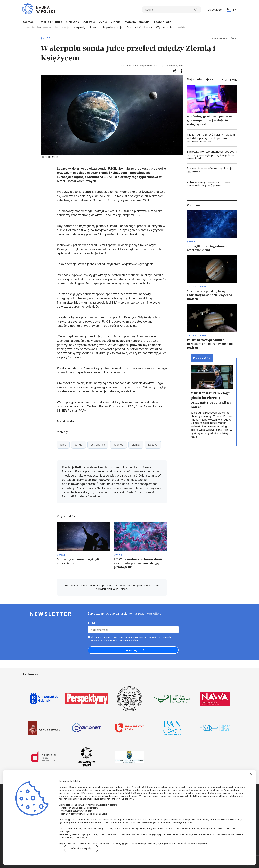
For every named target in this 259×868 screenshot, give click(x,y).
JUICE (126, 211)
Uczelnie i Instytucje (37, 27)
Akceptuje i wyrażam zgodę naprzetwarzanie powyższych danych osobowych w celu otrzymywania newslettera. (131, 639)
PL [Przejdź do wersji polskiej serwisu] (229, 9)
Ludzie (181, 27)
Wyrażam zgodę (81, 848)
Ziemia (116, 22)
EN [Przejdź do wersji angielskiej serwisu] (235, 10)
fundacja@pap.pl (154, 834)
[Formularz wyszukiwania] (171, 10)
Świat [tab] (233, 80)
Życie (103, 22)
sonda (78, 445)
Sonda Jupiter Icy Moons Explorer (118, 192)
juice (63, 445)
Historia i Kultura (50, 22)
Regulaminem (142, 586)
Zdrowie (89, 22)
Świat (46, 38)
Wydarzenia (164, 27)
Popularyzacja (112, 27)
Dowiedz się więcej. (198, 843)
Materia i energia (137, 22)
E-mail (92, 623)
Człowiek (73, 22)
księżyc (153, 445)
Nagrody (79, 27)
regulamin (107, 637)
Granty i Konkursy (139, 27)
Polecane (202, 358)
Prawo (94, 27)
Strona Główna (219, 38)
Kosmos (28, 22)
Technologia (163, 22)
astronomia (98, 445)
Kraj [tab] (224, 80)
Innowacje (62, 27)
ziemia (136, 445)
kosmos (118, 445)
